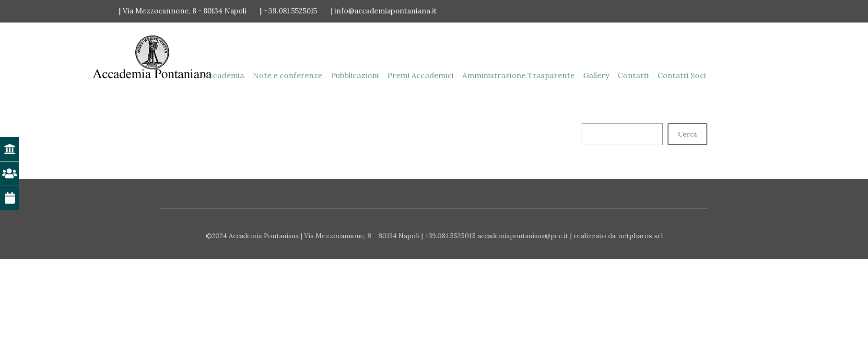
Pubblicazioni (355, 75)
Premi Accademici (421, 75)
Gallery (596, 75)
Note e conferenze (287, 75)
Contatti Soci (682, 75)
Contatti (633, 75)
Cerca (687, 134)
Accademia (224, 75)
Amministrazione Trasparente (518, 75)
